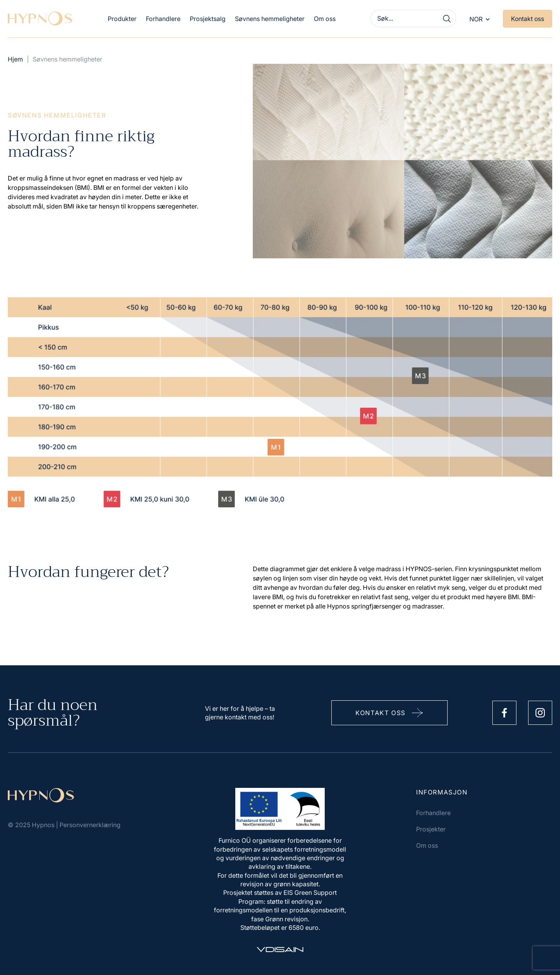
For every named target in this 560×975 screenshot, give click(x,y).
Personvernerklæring (90, 825)
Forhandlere (162, 19)
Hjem (15, 59)
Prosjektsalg (207, 19)
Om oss (324, 19)
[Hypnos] (40, 19)
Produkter (121, 19)
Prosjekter (431, 829)
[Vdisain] (280, 950)
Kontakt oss (527, 19)
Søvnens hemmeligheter (269, 19)
